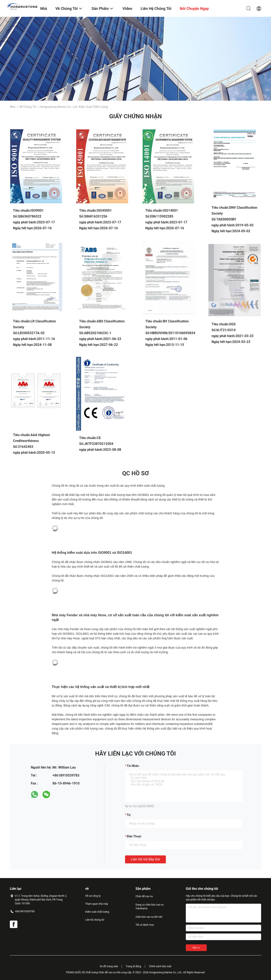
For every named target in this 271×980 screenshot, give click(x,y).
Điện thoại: (134, 836)
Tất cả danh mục (145, 925)
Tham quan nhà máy (97, 904)
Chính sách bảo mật (160, 966)
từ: (129, 815)
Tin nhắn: (133, 766)
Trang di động (133, 966)
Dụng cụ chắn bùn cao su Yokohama (150, 907)
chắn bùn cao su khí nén (149, 917)
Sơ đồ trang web (109, 966)
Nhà (12, 107)
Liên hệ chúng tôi (95, 920)
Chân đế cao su (144, 896)
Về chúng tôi (28, 107)
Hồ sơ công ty (93, 896)
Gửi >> (196, 948)
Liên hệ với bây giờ (145, 859)
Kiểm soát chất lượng (97, 912)
